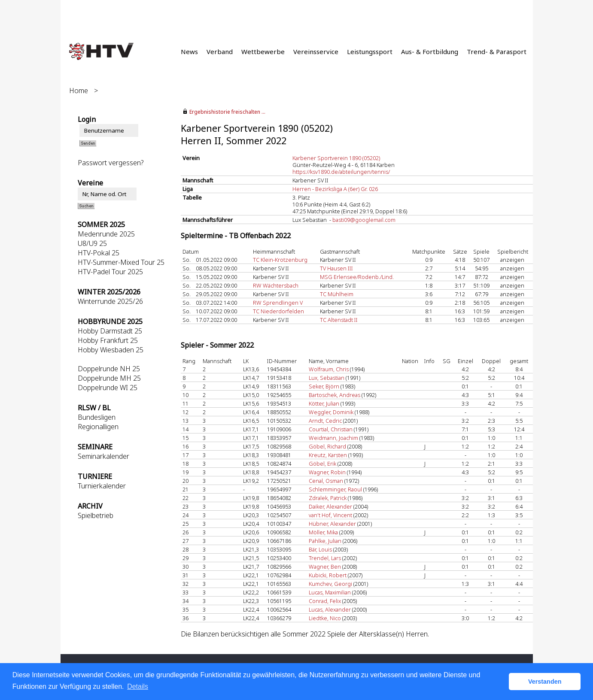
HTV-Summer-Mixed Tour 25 (121, 262)
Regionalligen (98, 427)
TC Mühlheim (337, 294)
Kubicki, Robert (328, 575)
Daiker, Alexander (330, 506)
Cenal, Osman (326, 481)
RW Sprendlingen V (278, 303)
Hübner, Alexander (332, 524)
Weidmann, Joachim (333, 438)
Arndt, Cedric (325, 421)
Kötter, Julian (324, 403)
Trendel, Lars (325, 558)
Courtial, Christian (331, 429)
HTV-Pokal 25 (99, 253)
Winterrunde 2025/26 (110, 301)
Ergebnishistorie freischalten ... (227, 112)
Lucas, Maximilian (330, 592)
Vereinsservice (316, 52)
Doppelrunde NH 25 (109, 369)
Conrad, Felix (325, 601)
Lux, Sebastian (327, 378)
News (189, 52)
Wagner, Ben (325, 567)
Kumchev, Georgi (330, 584)
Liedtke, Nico (325, 618)
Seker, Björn (324, 386)
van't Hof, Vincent (330, 515)
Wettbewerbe (263, 52)
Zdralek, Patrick (328, 498)
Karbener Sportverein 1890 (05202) (336, 158)
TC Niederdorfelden (278, 311)
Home (79, 91)
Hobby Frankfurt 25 (108, 340)
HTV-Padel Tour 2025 (110, 272)
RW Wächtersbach (276, 285)
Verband (220, 52)
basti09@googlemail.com (364, 220)
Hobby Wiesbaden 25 (111, 350)
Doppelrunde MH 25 (109, 378)
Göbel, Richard (327, 446)
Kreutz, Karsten (328, 455)
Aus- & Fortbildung (430, 52)
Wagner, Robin (327, 472)
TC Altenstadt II (339, 320)
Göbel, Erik (322, 464)
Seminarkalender (103, 456)
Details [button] (138, 686)
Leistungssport (370, 52)
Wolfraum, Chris (329, 369)
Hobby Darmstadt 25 (110, 331)
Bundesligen (97, 417)
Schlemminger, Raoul (335, 489)
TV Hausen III (336, 268)
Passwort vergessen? (111, 163)
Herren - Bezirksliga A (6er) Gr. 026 (335, 189)
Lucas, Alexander (330, 609)
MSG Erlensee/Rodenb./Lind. (357, 277)
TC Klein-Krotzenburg (280, 260)
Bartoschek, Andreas (335, 395)
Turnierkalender (102, 486)
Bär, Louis (320, 549)
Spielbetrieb (96, 515)
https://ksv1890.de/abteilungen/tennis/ (341, 172)
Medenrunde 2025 (106, 234)
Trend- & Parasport (497, 52)
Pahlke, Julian (325, 541)
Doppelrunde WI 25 (108, 388)
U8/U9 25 (92, 243)
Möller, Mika (323, 532)
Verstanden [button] (545, 682)
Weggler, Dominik (331, 412)
